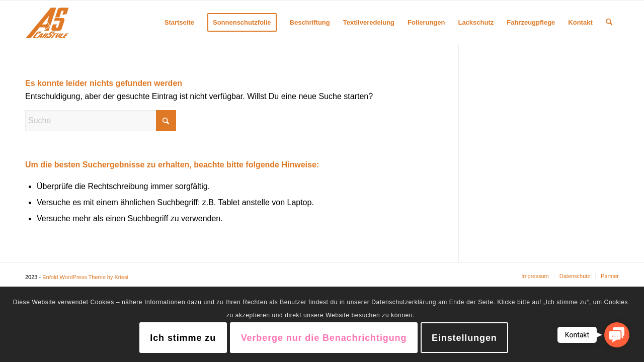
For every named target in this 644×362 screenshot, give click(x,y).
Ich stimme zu (183, 338)
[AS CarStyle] (47, 23)
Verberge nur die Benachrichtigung (324, 338)
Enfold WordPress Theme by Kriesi (85, 277)
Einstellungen (464, 338)
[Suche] (609, 23)
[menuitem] (179, 23)
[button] (617, 335)
